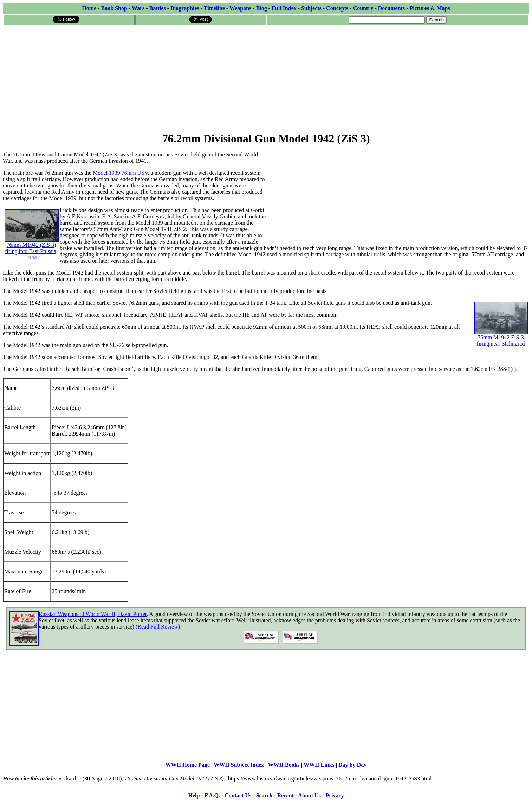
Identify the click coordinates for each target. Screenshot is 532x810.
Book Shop (114, 8)
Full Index (285, 8)
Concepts (337, 8)
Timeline (214, 8)
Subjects (311, 8)
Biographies (185, 8)
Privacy (335, 795)
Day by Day (352, 765)
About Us (309, 795)
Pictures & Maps (430, 8)
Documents (391, 8)
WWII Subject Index (239, 765)
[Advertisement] (266, 79)
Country (363, 8)
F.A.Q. (212, 795)
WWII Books (284, 765)
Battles (158, 8)
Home (89, 8)
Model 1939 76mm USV (120, 173)
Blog (262, 8)
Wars (138, 8)
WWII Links (319, 765)
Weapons (240, 8)
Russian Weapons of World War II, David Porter (93, 614)
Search (264, 795)
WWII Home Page (188, 765)
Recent (286, 795)
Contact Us (238, 795)
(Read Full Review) (158, 627)
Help (194, 795)
